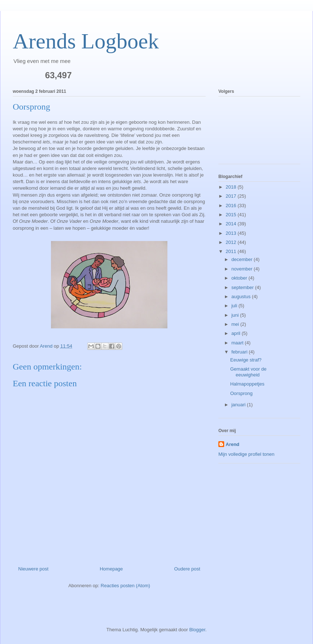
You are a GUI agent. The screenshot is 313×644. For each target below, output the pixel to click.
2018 (232, 187)
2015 (232, 215)
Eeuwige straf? (246, 360)
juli (235, 306)
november (243, 269)
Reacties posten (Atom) (126, 586)
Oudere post (187, 569)
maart (238, 343)
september (243, 287)
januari (239, 405)
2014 (232, 224)
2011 (232, 251)
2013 (232, 233)
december (243, 259)
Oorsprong (241, 393)
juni (236, 315)
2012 (232, 242)
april (237, 333)
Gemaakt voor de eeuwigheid (248, 372)
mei (236, 324)
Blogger (197, 630)
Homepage (111, 569)
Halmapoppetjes (247, 384)
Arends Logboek (86, 41)
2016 (232, 206)
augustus (242, 297)
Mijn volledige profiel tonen (246, 454)
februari (240, 352)
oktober (240, 278)
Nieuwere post (33, 569)
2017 (232, 196)
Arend (233, 444)
